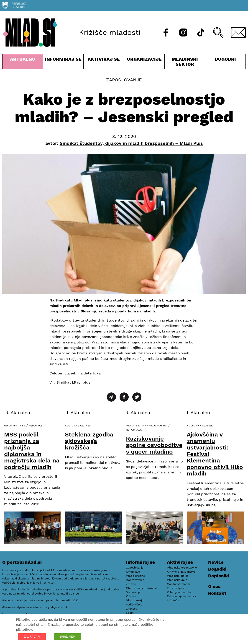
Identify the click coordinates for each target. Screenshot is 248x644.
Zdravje (131, 584)
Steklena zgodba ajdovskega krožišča (89, 441)
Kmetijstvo (133, 572)
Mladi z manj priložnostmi (147, 426)
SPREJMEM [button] (67, 637)
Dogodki (225, 59)
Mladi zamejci (135, 600)
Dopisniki (219, 576)
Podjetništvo (134, 605)
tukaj (97, 373)
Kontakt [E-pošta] (217, 593)
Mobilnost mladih (178, 584)
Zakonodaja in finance (182, 596)
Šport (130, 613)
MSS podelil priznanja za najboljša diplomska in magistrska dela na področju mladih (32, 451)
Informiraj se (63, 63)
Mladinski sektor (185, 63)
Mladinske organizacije (182, 568)
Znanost (131, 609)
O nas (214, 586)
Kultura (71, 426)
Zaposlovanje (124, 80)
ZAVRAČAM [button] (32, 637)
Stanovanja (133, 592)
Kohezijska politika (179, 592)
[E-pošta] (238, 32)
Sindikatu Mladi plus (74, 300)
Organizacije (144, 63)
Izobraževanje (135, 580)
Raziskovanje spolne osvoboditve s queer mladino (154, 445)
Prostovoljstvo (176, 588)
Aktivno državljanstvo (181, 572)
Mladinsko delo (177, 580)
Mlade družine (135, 576)
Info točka (174, 600)
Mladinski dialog (178, 576)
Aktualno (23, 63)
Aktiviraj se (104, 63)
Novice (216, 562)
